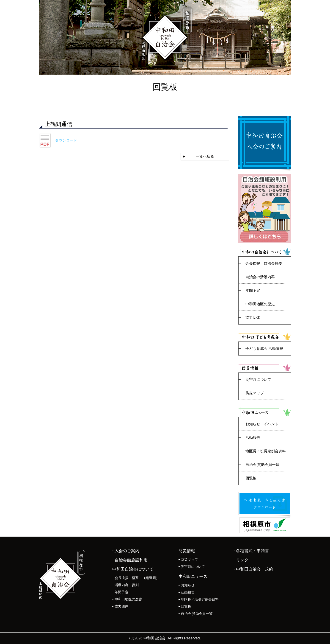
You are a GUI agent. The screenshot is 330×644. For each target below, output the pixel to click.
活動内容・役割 (127, 585)
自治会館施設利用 (131, 560)
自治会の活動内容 (260, 277)
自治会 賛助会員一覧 (262, 465)
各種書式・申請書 (253, 551)
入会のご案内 (127, 551)
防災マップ (255, 393)
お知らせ (188, 585)
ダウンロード (66, 140)
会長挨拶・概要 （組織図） (137, 578)
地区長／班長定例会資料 (266, 451)
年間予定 (253, 290)
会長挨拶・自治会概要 (264, 263)
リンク (242, 560)
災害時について (258, 379)
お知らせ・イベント (262, 424)
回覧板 (251, 478)
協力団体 (253, 318)
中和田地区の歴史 (260, 304)
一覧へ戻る (205, 156)
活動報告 (253, 438)
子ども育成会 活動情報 (264, 349)
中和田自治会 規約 (255, 569)
